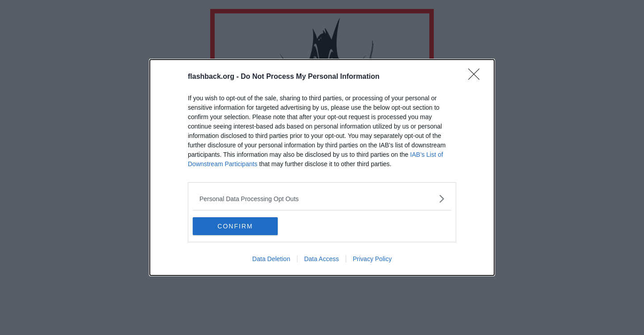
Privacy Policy (372, 259)
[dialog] (322, 167)
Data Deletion (271, 259)
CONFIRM (235, 226)
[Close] (477, 77)
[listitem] (322, 199)
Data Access (322, 259)
